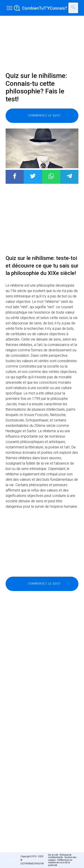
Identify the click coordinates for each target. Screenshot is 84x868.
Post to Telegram (69, 176)
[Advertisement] (42, 44)
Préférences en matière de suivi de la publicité (60, 863)
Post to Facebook (15, 176)
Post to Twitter (33, 176)
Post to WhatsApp (51, 176)
